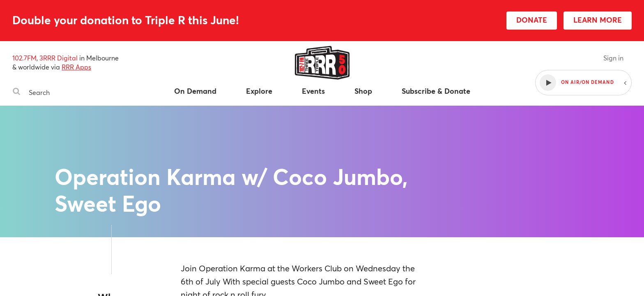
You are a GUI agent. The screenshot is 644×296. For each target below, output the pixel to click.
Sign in (613, 58)
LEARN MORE (598, 20)
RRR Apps (76, 67)
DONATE (532, 20)
